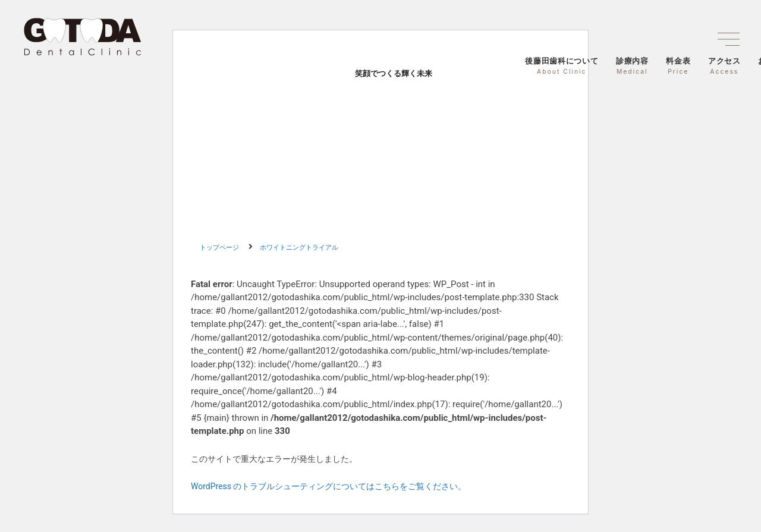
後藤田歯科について (562, 66)
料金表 (678, 66)
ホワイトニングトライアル (299, 248)
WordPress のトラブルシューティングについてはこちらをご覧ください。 (329, 486)
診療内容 (632, 66)
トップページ (219, 248)
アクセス (724, 66)
